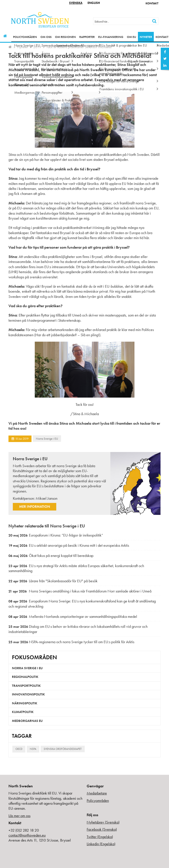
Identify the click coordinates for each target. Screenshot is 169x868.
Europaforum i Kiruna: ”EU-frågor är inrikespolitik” (56, 535)
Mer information (35, 507)
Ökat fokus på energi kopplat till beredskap (51, 556)
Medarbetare (97, 793)
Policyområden (25, 37)
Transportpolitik (26, 686)
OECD (19, 749)
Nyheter (146, 37)
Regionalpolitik (25, 677)
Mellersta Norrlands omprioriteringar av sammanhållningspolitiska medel (73, 616)
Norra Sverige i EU (47, 439)
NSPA (33, 749)
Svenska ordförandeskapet (63, 749)
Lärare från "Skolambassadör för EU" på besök (53, 581)
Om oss (46, 37)
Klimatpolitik (23, 712)
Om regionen (65, 37)
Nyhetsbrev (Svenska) (103, 822)
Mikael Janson (46, 498)
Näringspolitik (25, 703)
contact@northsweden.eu (27, 835)
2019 (37, 47)
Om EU (132, 37)
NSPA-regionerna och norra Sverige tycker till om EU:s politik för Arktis (71, 642)
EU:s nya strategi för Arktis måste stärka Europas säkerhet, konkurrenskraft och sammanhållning (76, 568)
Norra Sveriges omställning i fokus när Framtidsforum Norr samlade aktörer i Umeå (80, 591)
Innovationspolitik (28, 694)
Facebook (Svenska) (102, 829)
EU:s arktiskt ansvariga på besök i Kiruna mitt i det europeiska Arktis (69, 545)
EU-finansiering (111, 37)
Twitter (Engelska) (100, 837)
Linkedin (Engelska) (101, 844)
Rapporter (87, 37)
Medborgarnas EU (27, 721)
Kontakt (152, 3)
